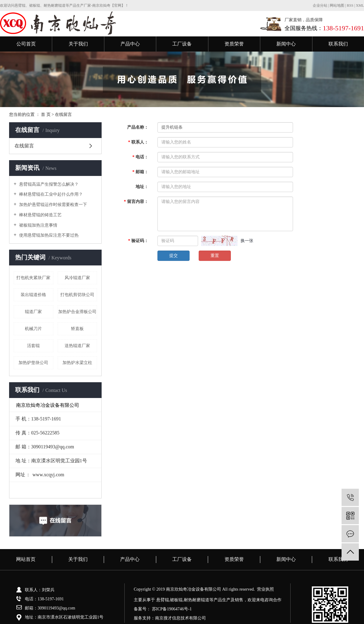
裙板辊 (176, 600)
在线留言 (24, 146)
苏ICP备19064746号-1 (172, 609)
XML (360, 5)
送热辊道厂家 (77, 346)
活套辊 (33, 346)
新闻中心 (286, 44)
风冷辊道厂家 (77, 278)
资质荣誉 (234, 44)
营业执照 (265, 589)
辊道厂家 (33, 312)
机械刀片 (33, 329)
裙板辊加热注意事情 (38, 225)
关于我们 (78, 44)
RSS (350, 5)
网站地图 (337, 5)
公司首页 (26, 44)
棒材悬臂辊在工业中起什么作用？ (50, 194)
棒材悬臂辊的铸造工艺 (40, 215)
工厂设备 (182, 44)
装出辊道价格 (33, 295)
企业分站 (320, 5)
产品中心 (130, 44)
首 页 (46, 115)
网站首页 (26, 559)
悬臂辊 (163, 600)
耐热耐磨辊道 (197, 600)
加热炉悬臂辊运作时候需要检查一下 (52, 205)
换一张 (247, 241)
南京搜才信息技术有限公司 (180, 618)
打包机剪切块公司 (77, 295)
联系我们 (338, 44)
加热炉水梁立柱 (77, 363)
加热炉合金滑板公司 (77, 312)
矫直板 (77, 329)
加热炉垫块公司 (33, 363)
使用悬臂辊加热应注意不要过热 (48, 235)
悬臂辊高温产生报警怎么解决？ (48, 184)
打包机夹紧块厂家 (33, 278)
